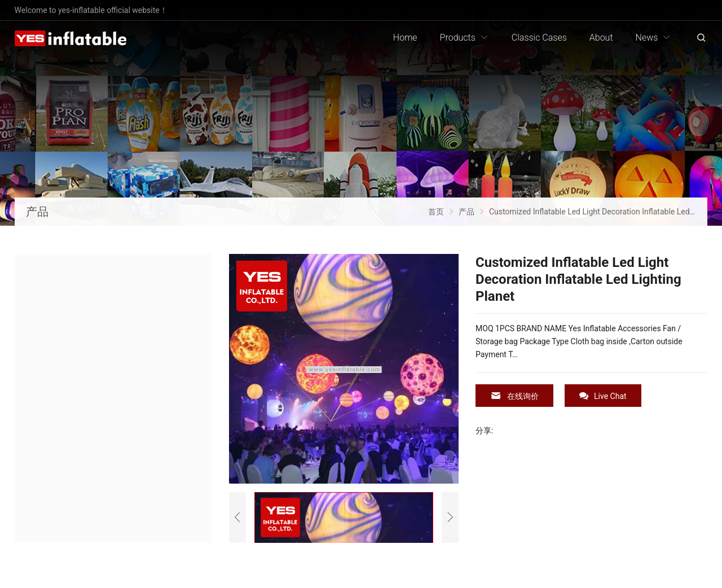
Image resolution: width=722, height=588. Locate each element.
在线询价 (514, 396)
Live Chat (603, 396)
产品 (37, 212)
